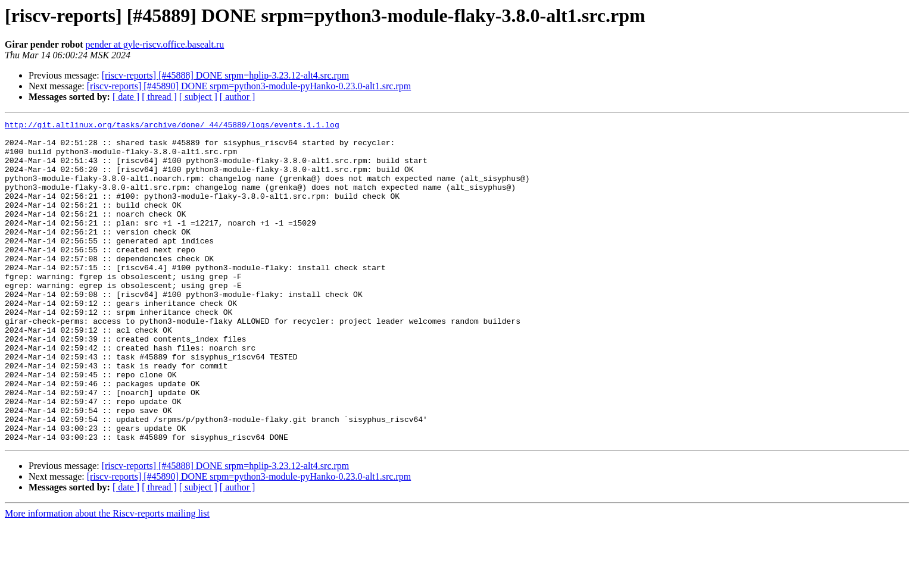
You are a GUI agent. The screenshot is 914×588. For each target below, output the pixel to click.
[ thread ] (159, 97)
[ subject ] (198, 97)
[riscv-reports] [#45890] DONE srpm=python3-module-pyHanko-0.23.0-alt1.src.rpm (249, 86)
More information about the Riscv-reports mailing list (107, 578)
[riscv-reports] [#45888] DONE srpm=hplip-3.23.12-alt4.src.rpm (226, 75)
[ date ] (126, 97)
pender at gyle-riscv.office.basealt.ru (155, 44)
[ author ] (238, 97)
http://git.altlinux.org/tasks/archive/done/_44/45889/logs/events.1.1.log (172, 126)
